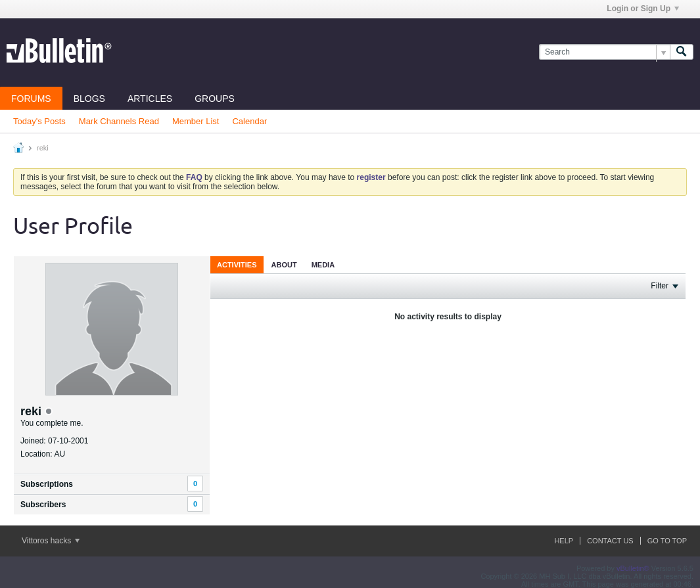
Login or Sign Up (643, 9)
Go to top (667, 541)
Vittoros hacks (51, 541)
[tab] (237, 264)
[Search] (604, 52)
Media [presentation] (323, 265)
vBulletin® (633, 568)
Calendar (249, 121)
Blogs (89, 99)
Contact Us (610, 541)
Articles (150, 99)
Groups (215, 99)
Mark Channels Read (119, 121)
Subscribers (43, 505)
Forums (31, 99)
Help (564, 541)
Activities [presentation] (237, 265)
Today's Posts (39, 121)
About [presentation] (284, 265)
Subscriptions (47, 484)
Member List (196, 121)
